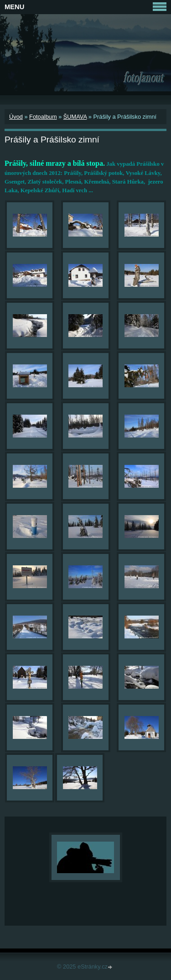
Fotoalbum (43, 117)
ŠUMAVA (75, 117)
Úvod (16, 117)
